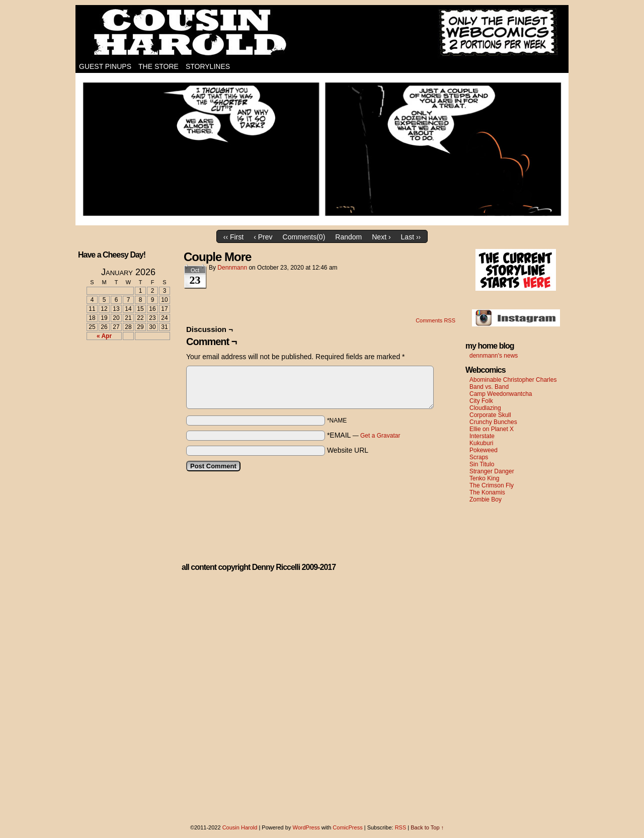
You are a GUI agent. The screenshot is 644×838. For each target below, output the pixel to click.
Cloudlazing (485, 408)
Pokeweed (484, 450)
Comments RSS (435, 320)
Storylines (208, 66)
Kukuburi (481, 443)
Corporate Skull (490, 415)
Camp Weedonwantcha (501, 394)
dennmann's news (494, 356)
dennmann (232, 268)
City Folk (481, 401)
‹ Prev (263, 237)
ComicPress (347, 827)
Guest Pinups (105, 66)
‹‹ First (233, 237)
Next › (381, 237)
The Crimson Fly (492, 485)
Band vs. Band (489, 387)
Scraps (479, 457)
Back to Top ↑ (427, 827)
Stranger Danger (492, 471)
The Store (158, 66)
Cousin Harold (322, 33)
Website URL (348, 450)
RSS (401, 827)
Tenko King (484, 478)
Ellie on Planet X (492, 429)
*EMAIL (364, 435)
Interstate (482, 436)
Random (348, 237)
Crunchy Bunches (493, 422)
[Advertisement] (122, 385)
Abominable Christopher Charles (513, 380)
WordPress (306, 827)
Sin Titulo (482, 464)
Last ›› (411, 237)
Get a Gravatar (380, 436)
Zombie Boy (486, 499)
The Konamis (487, 492)
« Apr (104, 336)
